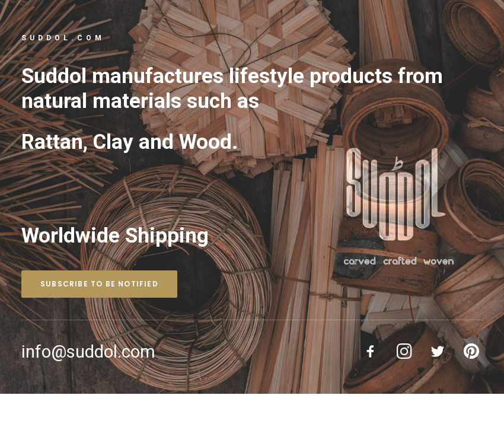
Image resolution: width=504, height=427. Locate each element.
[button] (371, 356)
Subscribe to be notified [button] (99, 284)
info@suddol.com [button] (88, 352)
